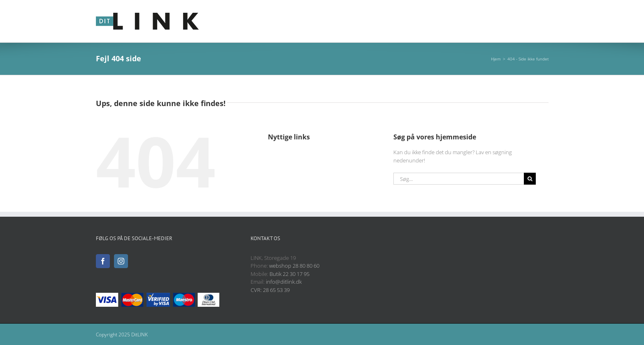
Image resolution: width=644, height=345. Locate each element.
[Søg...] (459, 179)
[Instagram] (121, 261)
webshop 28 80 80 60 (294, 266)
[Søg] (530, 179)
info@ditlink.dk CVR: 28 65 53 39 (276, 286)
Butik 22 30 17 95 (289, 274)
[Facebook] (103, 261)
